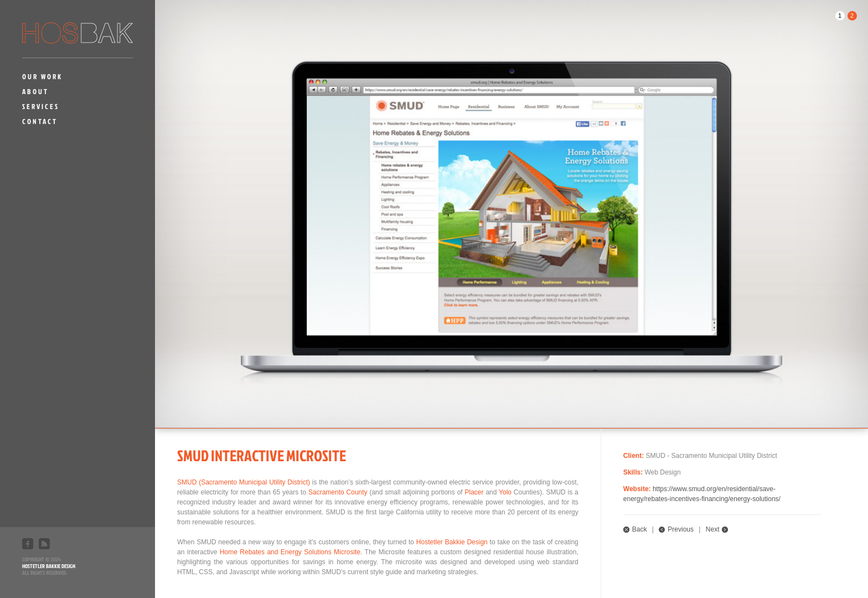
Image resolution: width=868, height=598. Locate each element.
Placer (474, 492)
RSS (44, 544)
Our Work (42, 76)
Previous (681, 529)
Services (41, 106)
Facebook (28, 544)
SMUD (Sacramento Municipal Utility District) (244, 482)
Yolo (505, 492)
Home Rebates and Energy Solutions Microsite (290, 552)
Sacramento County (338, 492)
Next (713, 529)
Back (640, 529)
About (35, 91)
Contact (40, 121)
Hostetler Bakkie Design (49, 566)
